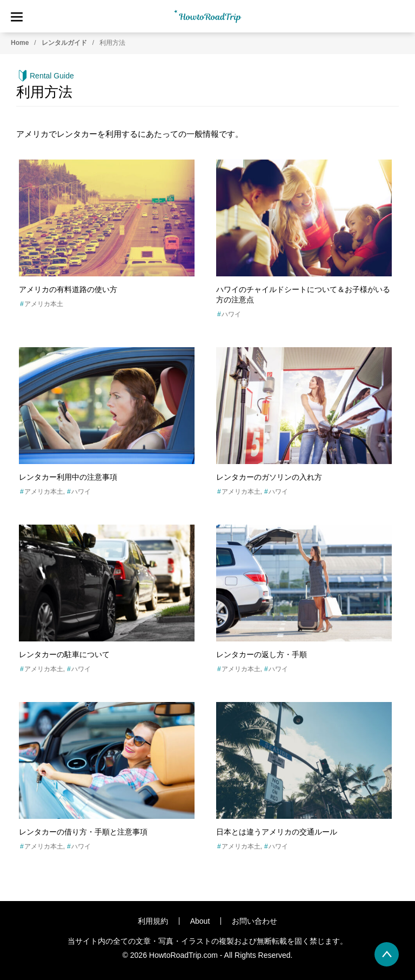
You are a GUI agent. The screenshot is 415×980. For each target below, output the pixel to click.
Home (20, 43)
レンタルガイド (64, 43)
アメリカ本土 (44, 304)
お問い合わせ (255, 921)
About (200, 921)
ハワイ (231, 314)
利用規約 (153, 921)
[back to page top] (387, 954)
